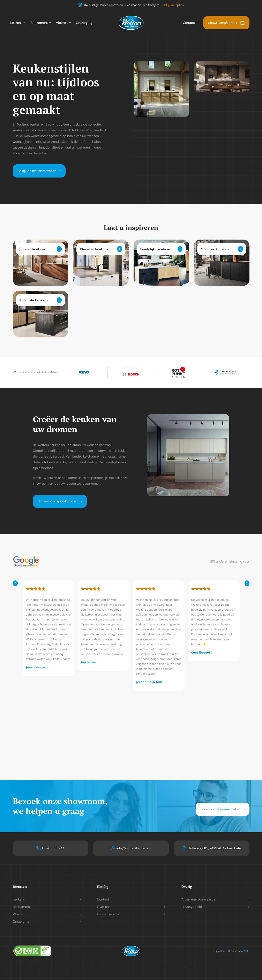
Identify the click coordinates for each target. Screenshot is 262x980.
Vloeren (62, 23)
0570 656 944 (53, 848)
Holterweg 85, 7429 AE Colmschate (214, 848)
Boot (223, 951)
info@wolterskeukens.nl (134, 848)
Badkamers (39, 23)
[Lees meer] (59, 249)
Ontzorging (84, 23)
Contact (189, 23)
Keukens (16, 23)
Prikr (247, 951)
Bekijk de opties (173, 5)
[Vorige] (15, 583)
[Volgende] (247, 583)
